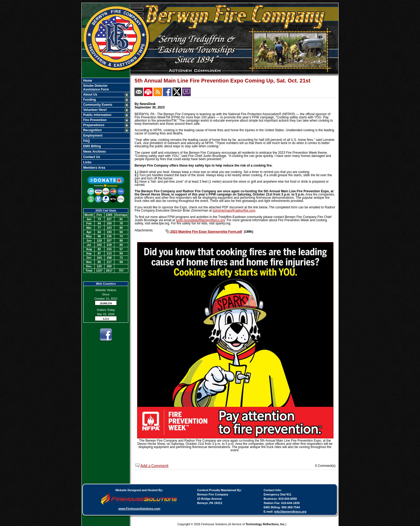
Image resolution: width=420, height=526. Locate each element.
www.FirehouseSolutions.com (139, 509)
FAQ (86, 141)
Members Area (94, 168)
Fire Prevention (94, 120)
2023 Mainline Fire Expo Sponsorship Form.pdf (206, 232)
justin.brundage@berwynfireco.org (200, 220)
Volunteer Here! (95, 110)
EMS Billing (91, 146)
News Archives (94, 152)
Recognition (92, 130)
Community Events (97, 105)
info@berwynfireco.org (290, 512)
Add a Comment (154, 466)
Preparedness (93, 125)
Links (87, 162)
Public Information (97, 115)
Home (87, 81)
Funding (89, 100)
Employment (92, 136)
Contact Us (91, 157)
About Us (90, 95)
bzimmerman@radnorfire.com (234, 211)
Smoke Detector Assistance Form (96, 88)
